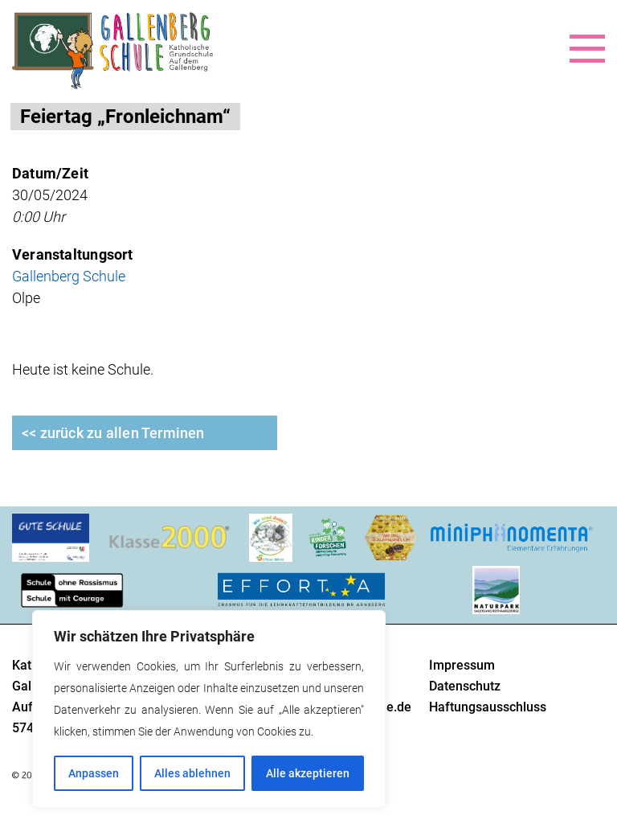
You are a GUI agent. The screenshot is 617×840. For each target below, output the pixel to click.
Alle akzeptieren (308, 773)
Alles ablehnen (192, 773)
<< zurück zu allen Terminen (113, 433)
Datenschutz (465, 686)
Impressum (462, 665)
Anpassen (94, 773)
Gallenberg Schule (69, 276)
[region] (209, 709)
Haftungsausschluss (488, 707)
